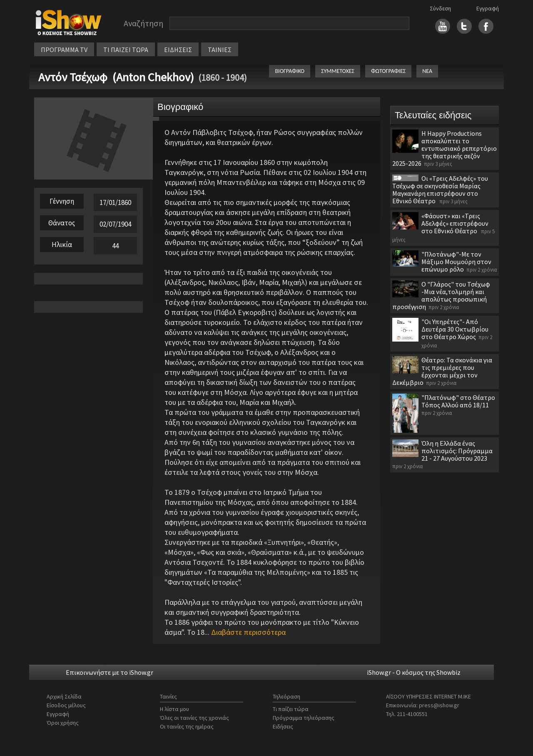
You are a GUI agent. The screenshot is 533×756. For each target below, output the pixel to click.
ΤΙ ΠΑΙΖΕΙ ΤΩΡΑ (126, 50)
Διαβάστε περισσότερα (248, 632)
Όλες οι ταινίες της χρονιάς (194, 718)
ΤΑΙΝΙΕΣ (220, 50)
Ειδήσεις (283, 726)
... (245, 632)
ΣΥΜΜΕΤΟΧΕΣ (338, 71)
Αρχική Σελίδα (64, 696)
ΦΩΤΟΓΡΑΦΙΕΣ (388, 71)
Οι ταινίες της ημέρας (187, 726)
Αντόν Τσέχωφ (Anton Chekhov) (116, 77)
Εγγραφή (488, 8)
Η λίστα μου (174, 709)
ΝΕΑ (427, 71)
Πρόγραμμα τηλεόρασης (304, 718)
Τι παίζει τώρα (291, 709)
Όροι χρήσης (63, 723)
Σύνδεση (440, 8)
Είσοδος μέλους (66, 705)
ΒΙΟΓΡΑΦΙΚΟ (290, 71)
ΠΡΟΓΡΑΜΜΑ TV (64, 50)
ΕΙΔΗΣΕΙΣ (178, 50)
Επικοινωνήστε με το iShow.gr (110, 672)
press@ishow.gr (439, 705)
